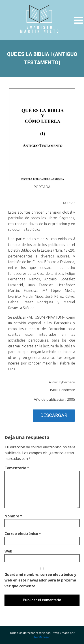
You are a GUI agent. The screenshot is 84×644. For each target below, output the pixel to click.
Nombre (13, 516)
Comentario (17, 468)
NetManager (42, 637)
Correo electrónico (23, 534)
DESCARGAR (54, 415)
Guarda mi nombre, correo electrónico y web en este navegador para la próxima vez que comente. (40, 580)
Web (8, 551)
